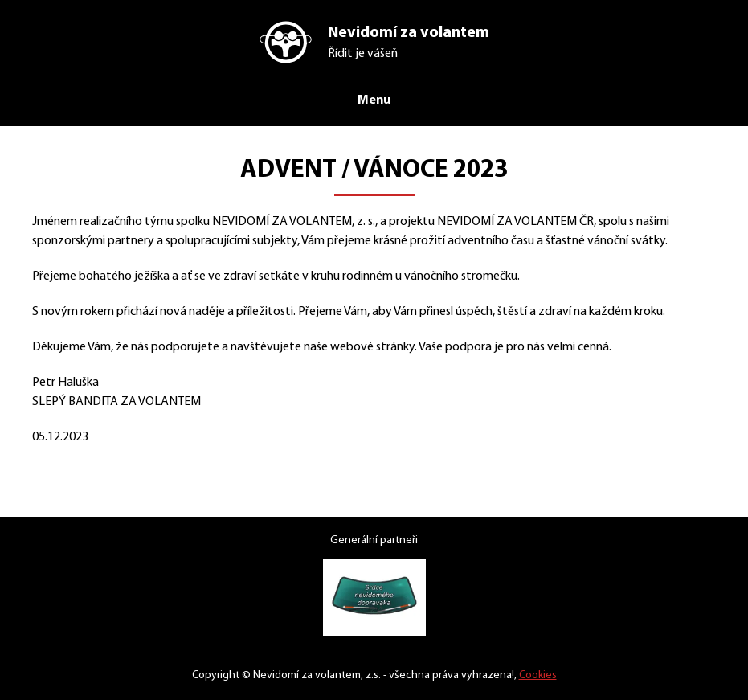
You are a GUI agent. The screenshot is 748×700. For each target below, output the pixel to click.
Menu (374, 99)
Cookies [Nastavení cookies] (547, 676)
